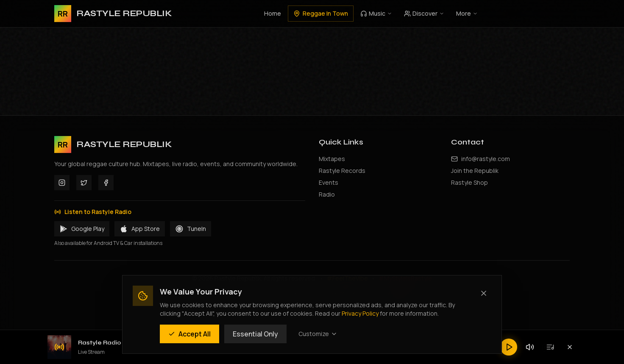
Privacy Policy (360, 313)
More (467, 13)
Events (329, 182)
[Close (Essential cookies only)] (484, 293)
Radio (327, 194)
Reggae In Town (321, 13)
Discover (424, 13)
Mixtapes (332, 159)
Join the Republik (475, 171)
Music (376, 13)
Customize (318, 334)
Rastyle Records (342, 171)
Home (273, 13)
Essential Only (255, 334)
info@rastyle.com (486, 159)
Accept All (189, 334)
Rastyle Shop (469, 182)
